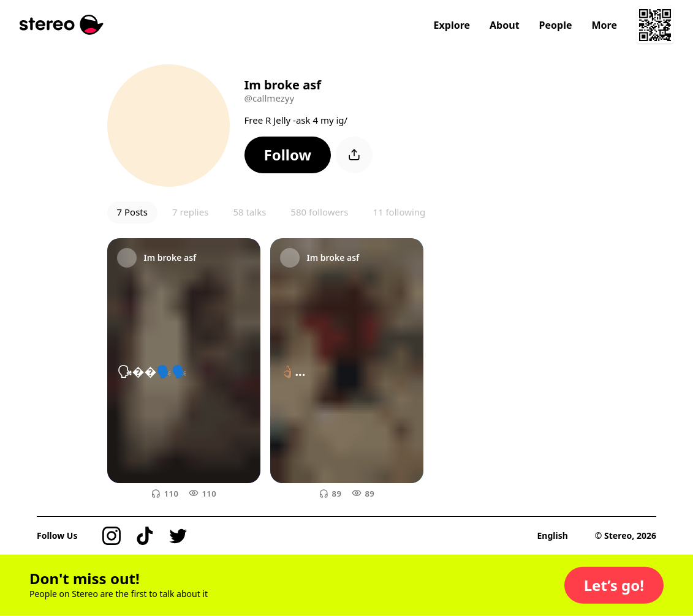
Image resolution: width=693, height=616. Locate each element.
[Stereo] (62, 25)
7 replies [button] (190, 212)
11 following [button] (399, 212)
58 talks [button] (249, 212)
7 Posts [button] (132, 212)
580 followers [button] (319, 212)
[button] (288, 155)
